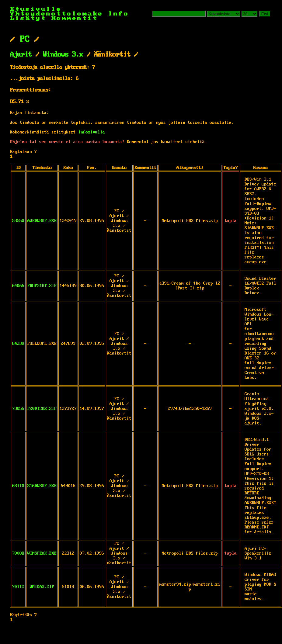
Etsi (265, 14)
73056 (18, 409)
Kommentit (75, 18)
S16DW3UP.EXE (42, 486)
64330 (18, 344)
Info (119, 14)
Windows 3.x (63, 55)
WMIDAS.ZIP (42, 587)
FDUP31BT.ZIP (42, 286)
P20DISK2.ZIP (42, 409)
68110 (18, 486)
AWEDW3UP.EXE (42, 221)
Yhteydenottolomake (57, 14)
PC (25, 40)
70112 (18, 587)
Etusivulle (36, 9)
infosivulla (92, 132)
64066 (18, 286)
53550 (18, 221)
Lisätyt (28, 18)
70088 (18, 553)
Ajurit (21, 55)
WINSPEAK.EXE (42, 553)
